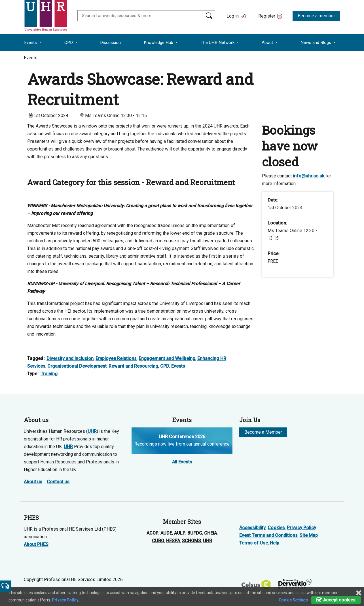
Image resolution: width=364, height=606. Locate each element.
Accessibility (252, 528)
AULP (180, 533)
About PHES (36, 544)
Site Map (309, 535)
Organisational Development (77, 366)
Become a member (316, 16)
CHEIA (210, 533)
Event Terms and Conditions (268, 535)
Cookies (276, 528)
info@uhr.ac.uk (309, 176)
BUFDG (195, 533)
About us (33, 482)
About (268, 43)
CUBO (158, 541)
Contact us (58, 482)
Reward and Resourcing (133, 366)
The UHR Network (218, 43)
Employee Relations (116, 358)
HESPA (173, 541)
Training (49, 374)
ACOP (153, 533)
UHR (92, 431)
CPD (69, 43)
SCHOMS (191, 541)
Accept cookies (336, 600)
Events (31, 43)
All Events (182, 462)
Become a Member (263, 432)
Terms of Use (254, 543)
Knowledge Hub (159, 43)
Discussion (110, 43)
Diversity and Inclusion (70, 358)
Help (275, 543)
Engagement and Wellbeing (167, 358)
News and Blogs (316, 43)
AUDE (166, 533)
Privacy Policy (301, 528)
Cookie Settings (293, 600)
